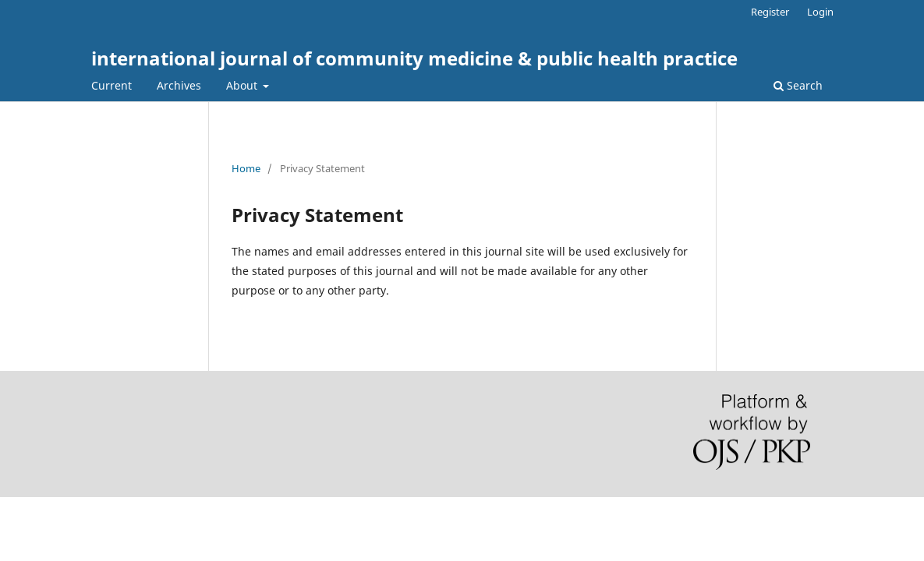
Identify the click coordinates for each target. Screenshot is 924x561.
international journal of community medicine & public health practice (414, 58)
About (243, 85)
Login (820, 12)
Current (112, 85)
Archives (179, 85)
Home (246, 168)
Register (770, 12)
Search (798, 85)
